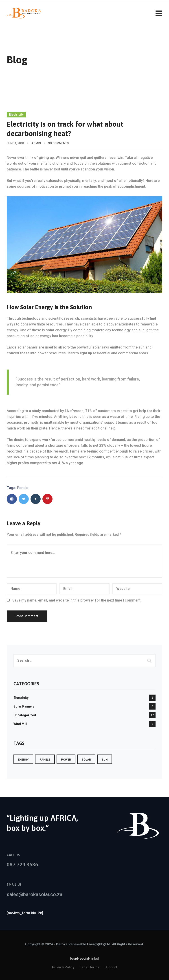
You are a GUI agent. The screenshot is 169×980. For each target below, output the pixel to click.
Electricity (16, 115)
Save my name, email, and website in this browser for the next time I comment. (77, 600)
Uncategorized (25, 715)
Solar (86, 760)
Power (66, 760)
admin (36, 143)
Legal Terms (89, 967)
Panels (23, 488)
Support (111, 967)
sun (105, 760)
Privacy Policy (63, 967)
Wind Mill (20, 724)
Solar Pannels (24, 706)
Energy (23, 760)
